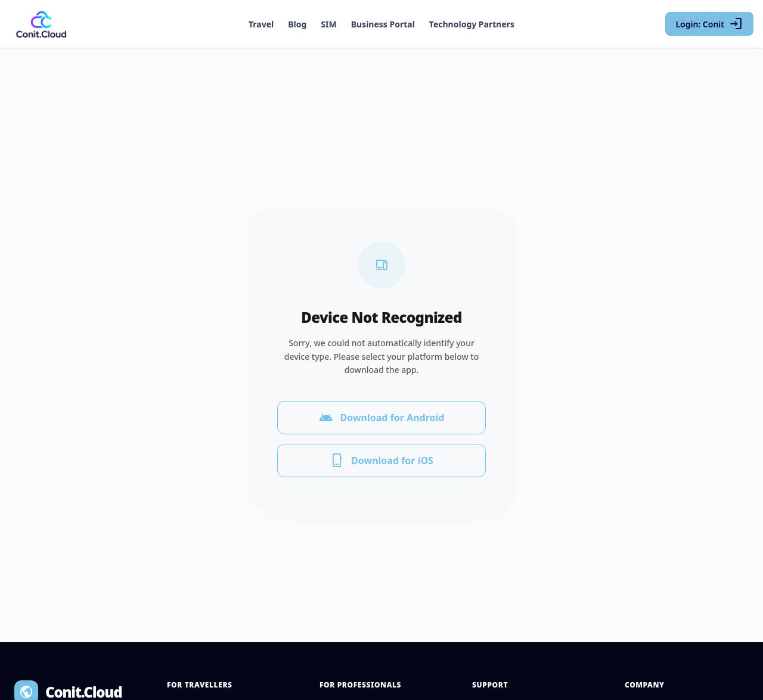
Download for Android (382, 410)
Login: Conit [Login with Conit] (709, 24)
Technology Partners (472, 24)
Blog (297, 24)
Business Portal (383, 24)
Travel (261, 24)
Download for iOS (381, 453)
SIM (328, 24)
